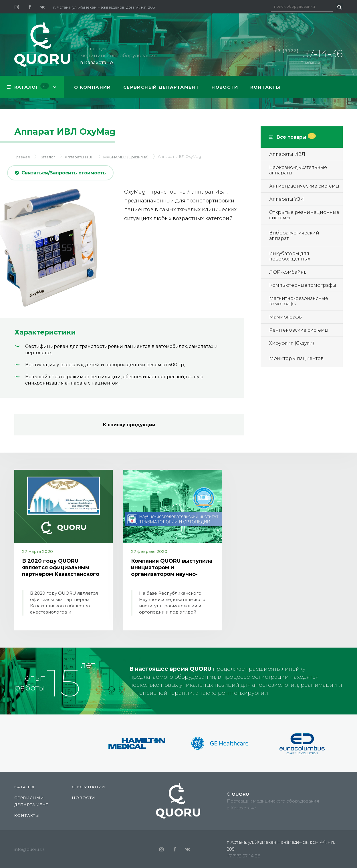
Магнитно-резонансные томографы (299, 301)
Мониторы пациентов (296, 358)
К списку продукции (129, 425)
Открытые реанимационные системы (304, 215)
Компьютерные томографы (303, 285)
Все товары (296, 137)
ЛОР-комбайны (288, 272)
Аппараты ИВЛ (287, 154)
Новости (225, 87)
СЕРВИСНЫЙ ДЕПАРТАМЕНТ (161, 87)
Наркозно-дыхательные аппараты (298, 170)
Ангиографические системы (304, 186)
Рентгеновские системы (299, 330)
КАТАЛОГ (32, 86)
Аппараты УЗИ (286, 199)
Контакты (265, 87)
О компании (93, 87)
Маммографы (286, 317)
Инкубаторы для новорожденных (290, 256)
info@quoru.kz (29, 849)
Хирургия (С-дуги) (292, 343)
